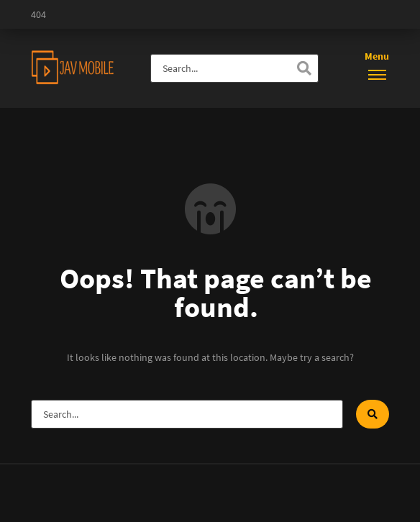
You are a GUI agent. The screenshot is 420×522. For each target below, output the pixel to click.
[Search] (304, 68)
